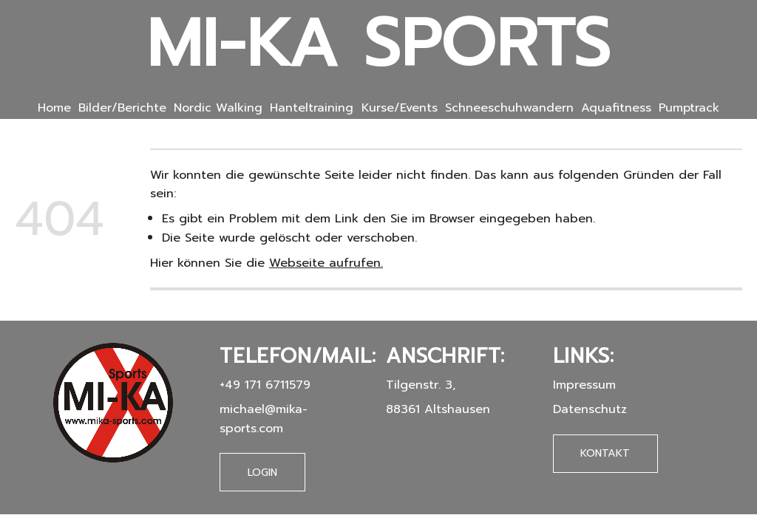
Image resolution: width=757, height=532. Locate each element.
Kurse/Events (400, 108)
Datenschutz (590, 409)
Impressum (584, 385)
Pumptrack (689, 108)
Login (262, 473)
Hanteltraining (312, 108)
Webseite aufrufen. (326, 263)
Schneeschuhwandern (509, 108)
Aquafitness (616, 108)
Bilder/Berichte (122, 108)
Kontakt (605, 453)
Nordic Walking (218, 108)
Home (54, 108)
